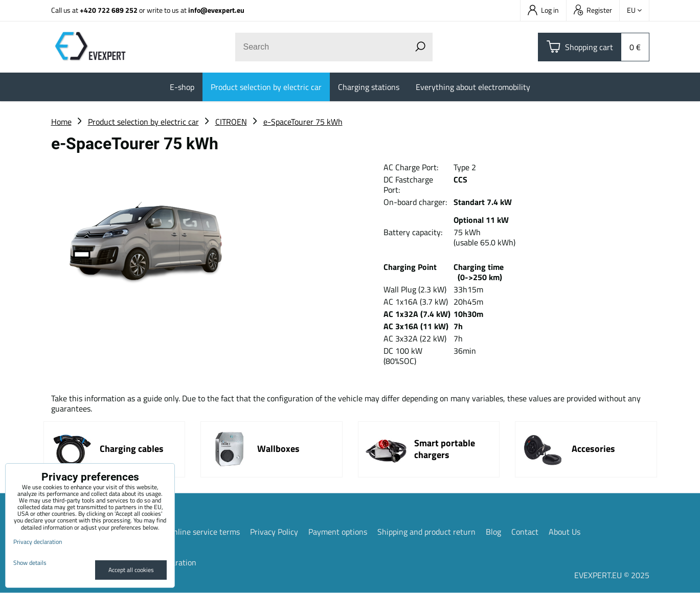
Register (593, 10)
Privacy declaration (38, 542)
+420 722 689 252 (109, 10)
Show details (30, 563)
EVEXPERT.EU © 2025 (612, 575)
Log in (543, 10)
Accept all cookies (131, 570)
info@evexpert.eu (216, 10)
